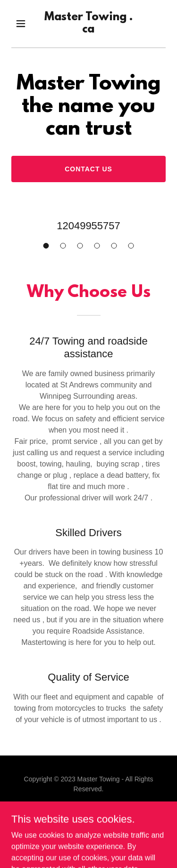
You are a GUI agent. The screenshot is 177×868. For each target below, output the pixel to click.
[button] (23, 24)
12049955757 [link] (88, 226)
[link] (88, 30)
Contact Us (88, 169)
